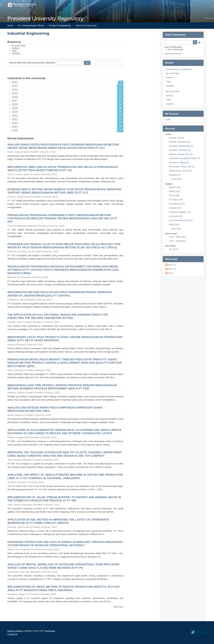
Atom (171, 273)
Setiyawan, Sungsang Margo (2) (184, 158)
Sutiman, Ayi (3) (176, 138)
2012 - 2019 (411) (178, 241)
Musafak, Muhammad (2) (181, 146)
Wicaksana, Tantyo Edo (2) (182, 167)
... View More (175, 179)
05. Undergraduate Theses (31, 25)
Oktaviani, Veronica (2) (180, 150)
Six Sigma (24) (176, 200)
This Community (174, 49)
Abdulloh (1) (175, 175)
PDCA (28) (174, 195)
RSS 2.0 (172, 269)
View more (118, 607)
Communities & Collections (179, 69)
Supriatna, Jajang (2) (179, 162)
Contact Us (12, 634)
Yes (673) (173, 249)
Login (168, 119)
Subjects (16, 53)
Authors (16, 48)
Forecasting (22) (177, 204)
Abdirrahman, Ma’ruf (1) (180, 171)
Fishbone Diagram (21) (180, 212)
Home (10, 25)
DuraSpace (50, 631)
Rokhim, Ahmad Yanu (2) (181, 154)
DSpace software (15, 631)
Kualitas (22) (175, 208)
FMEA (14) (174, 224)
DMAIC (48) (175, 187)
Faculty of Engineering (60, 25)
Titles (14, 51)
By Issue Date (19, 45)
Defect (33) (174, 191)
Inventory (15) (176, 216)
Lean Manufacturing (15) (181, 220)
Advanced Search (173, 54)
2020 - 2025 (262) (178, 237)
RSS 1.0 (172, 265)
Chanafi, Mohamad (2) (180, 142)
